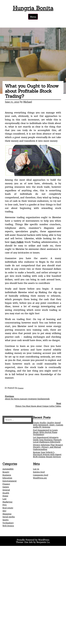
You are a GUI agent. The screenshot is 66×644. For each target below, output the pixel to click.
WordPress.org (40, 478)
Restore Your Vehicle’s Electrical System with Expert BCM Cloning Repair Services (47, 455)
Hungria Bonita (33, 8)
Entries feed (39, 472)
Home (5, 496)
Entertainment (10, 481)
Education (7, 478)
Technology (8, 523)
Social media (9, 517)
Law (4, 499)
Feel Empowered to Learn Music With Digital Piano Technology (45, 432)
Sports (5, 520)
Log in (36, 469)
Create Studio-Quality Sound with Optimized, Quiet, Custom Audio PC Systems (48, 425)
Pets (5, 505)
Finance (21, 388)
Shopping (7, 514)
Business (7, 475)
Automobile (8, 469)
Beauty (6, 472)
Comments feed (41, 475)
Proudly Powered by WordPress (33, 540)
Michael (28, 102)
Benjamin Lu (43, 542)
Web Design (8, 526)
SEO (4, 511)
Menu (33, 17)
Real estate (8, 508)
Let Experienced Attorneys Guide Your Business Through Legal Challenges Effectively (47, 440)
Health (6, 493)
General (6, 490)
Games (6, 487)
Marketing (7, 502)
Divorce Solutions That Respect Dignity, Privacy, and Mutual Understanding (48, 447)
